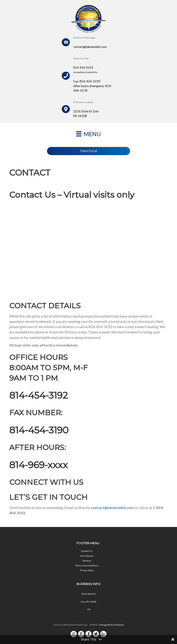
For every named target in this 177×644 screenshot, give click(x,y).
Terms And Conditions (87, 565)
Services (87, 561)
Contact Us (87, 551)
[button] (88, 151)
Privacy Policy (87, 570)
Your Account (87, 556)
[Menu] (88, 134)
